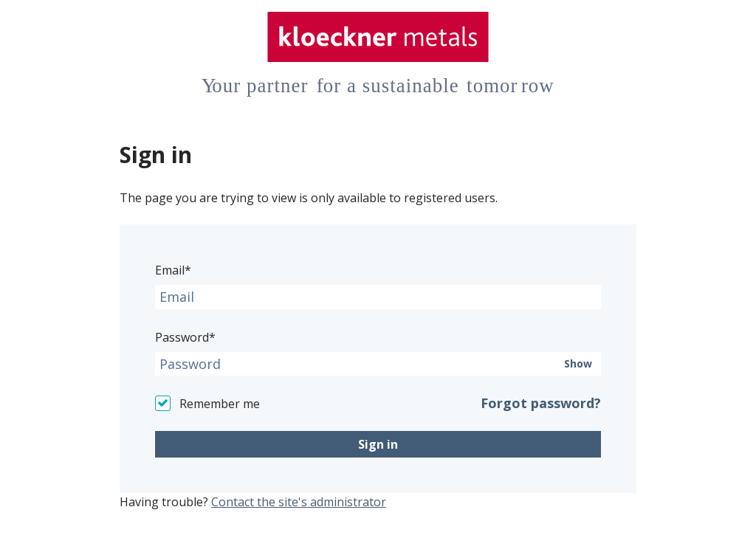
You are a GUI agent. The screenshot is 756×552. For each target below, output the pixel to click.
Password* (185, 337)
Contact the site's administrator (299, 502)
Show (578, 364)
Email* (173, 270)
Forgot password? (541, 403)
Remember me (220, 404)
